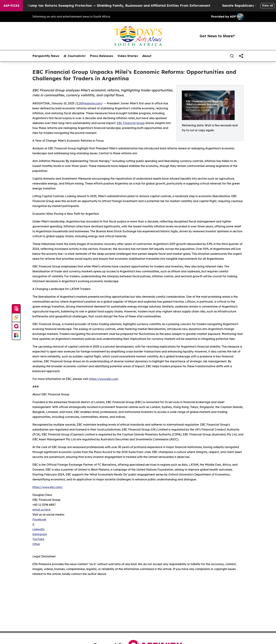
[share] (241, 56)
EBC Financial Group (131, 123)
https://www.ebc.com (104, 379)
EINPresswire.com (89, 103)
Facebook (39, 519)
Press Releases (101, 56)
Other (36, 544)
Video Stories (128, 56)
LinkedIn (38, 529)
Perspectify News (46, 56)
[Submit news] (16, 309)
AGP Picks (11, 6)
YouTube (38, 539)
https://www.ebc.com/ (48, 487)
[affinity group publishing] (16, 326)
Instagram (40, 534)
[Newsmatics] (16, 335)
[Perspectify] (16, 318)
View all (267, 5)
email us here (41, 510)
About (147, 56)
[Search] (232, 56)
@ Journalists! (75, 56)
